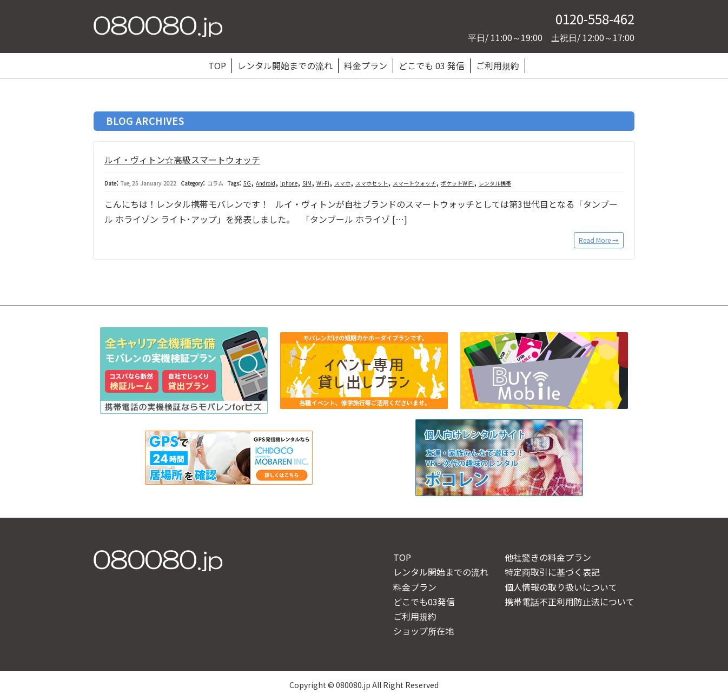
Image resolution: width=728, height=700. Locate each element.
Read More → (599, 240)
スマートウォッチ (414, 183)
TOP (217, 65)
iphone (289, 183)
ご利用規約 (498, 65)
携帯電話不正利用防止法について (570, 602)
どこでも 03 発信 (432, 65)
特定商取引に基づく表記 (552, 572)
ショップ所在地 (423, 631)
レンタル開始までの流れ (285, 65)
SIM (307, 183)
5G (247, 183)
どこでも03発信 (424, 602)
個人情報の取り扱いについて (561, 587)
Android (266, 183)
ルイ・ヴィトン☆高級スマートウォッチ (182, 160)
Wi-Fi (323, 183)
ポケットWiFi (457, 183)
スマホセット (372, 183)
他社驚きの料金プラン (548, 557)
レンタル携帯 (495, 183)
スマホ (342, 183)
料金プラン (366, 65)
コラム (215, 183)
